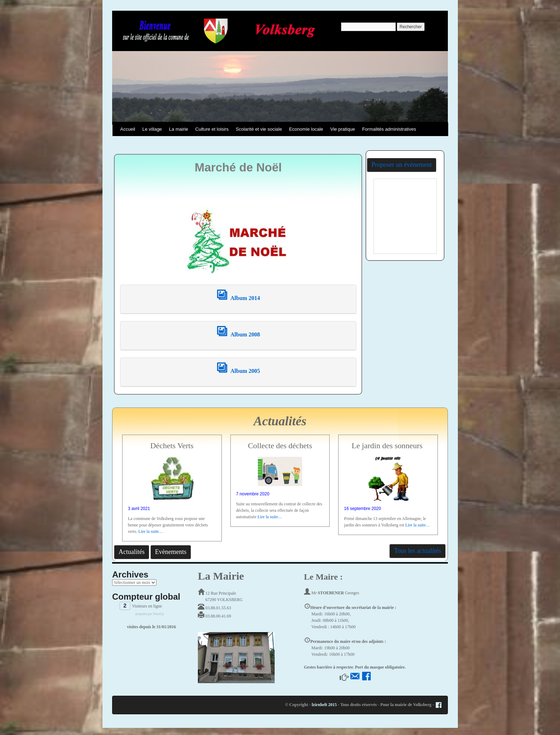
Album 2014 (238, 298)
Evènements (171, 552)
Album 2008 (238, 334)
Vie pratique (343, 129)
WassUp (158, 614)
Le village (152, 129)
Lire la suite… (151, 531)
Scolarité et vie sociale (259, 129)
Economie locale (306, 129)
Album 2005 (238, 371)
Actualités (132, 552)
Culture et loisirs (212, 129)
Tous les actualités (417, 551)
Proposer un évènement (402, 165)
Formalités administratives (389, 129)
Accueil (128, 129)
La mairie (178, 129)
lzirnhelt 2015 (324, 705)
